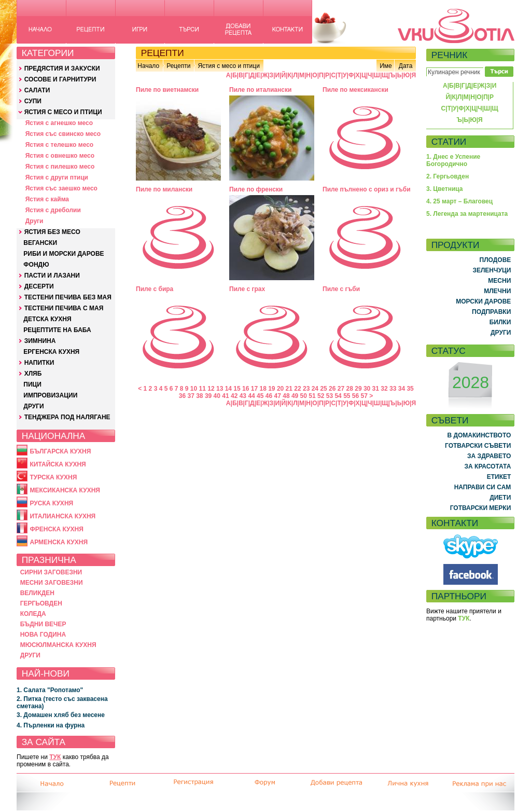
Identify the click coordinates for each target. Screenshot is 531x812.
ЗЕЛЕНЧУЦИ (492, 270)
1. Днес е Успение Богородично (453, 160)
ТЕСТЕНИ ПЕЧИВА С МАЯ (64, 308)
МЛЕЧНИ (497, 291)
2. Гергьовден (448, 176)
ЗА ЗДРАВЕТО (489, 456)
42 (234, 396)
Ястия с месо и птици (228, 66)
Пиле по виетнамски (167, 90)
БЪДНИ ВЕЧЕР (43, 624)
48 (286, 396)
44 (251, 396)
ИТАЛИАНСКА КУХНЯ (62, 516)
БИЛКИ (500, 322)
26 (332, 389)
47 (278, 396)
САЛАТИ (37, 90)
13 (220, 389)
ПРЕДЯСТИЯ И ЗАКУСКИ (62, 68)
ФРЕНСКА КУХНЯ (56, 529)
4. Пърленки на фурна (51, 725)
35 (410, 389)
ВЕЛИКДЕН (37, 593)
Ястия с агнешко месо (59, 123)
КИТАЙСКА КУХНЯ (58, 464)
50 (304, 396)
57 (364, 396)
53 (330, 396)
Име (386, 66)
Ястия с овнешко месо (60, 156)
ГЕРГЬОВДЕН (41, 603)
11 (202, 389)
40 (217, 396)
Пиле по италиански (260, 90)
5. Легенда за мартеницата (467, 214)
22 (297, 389)
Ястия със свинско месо (63, 134)
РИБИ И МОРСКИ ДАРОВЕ (64, 254)
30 (367, 389)
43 (243, 396)
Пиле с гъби (341, 289)
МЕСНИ (499, 281)
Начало (148, 66)
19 (271, 389)
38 (199, 396)
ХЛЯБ (33, 374)
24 (315, 389)
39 (208, 396)
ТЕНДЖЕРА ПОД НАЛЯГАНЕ (67, 417)
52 (321, 396)
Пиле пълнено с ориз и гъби (367, 189)
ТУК (55, 757)
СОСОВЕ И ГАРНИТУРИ (60, 79)
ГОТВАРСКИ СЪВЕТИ (478, 446)
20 (280, 389)
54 (338, 396)
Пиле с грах (247, 289)
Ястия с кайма (47, 199)
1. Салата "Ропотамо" (50, 690)
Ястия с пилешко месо (60, 167)
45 (260, 396)
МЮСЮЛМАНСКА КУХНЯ (58, 645)
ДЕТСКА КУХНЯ (47, 319)
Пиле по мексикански (355, 90)
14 (228, 389)
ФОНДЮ (36, 265)
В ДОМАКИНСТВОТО (479, 435)
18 (263, 389)
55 (347, 396)
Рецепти (178, 66)
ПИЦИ (32, 384)
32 (384, 389)
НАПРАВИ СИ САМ (483, 487)
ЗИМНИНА (40, 341)
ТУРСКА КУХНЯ (53, 477)
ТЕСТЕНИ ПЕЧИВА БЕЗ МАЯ (68, 297)
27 (341, 389)
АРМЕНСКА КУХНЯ (59, 542)
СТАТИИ (449, 142)
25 (323, 389)
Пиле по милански (164, 189)
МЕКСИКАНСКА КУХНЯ (65, 490)
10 (194, 389)
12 (211, 389)
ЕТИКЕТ (499, 477)
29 (358, 389)
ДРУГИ (33, 406)
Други (34, 221)
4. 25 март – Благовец (459, 201)
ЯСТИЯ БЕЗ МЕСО (52, 232)
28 (350, 389)
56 (355, 396)
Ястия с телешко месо (60, 145)
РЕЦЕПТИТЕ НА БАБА (57, 330)
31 (376, 389)
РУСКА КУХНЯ (51, 503)
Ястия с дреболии (53, 210)
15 (237, 389)
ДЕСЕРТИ (39, 286)
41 (225, 396)
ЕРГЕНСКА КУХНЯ (51, 352)
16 (246, 389)
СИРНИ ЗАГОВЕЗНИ (51, 572)
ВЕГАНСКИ (40, 243)
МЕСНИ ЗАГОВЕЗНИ (52, 583)
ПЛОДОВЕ (495, 260)
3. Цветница (445, 189)
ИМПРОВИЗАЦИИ (50, 395)
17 (254, 389)
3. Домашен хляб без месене (61, 715)
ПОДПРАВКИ (491, 312)
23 (306, 389)
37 (191, 396)
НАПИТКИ (39, 363)
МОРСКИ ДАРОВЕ (483, 301)
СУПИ (33, 101)
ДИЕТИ (500, 498)
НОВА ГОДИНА (43, 635)
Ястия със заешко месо (61, 188)
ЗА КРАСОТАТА (488, 466)
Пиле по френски (256, 189)
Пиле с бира (155, 289)
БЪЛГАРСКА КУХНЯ (60, 451)
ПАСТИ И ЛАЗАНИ (52, 276)
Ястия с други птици (57, 177)
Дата (406, 66)
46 (269, 396)
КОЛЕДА (33, 614)
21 (289, 389)
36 (182, 396)
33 (393, 389)
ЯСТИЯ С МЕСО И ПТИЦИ (63, 112)
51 (312, 396)
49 (295, 396)
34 (402, 389)
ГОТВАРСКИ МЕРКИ (481, 508)
